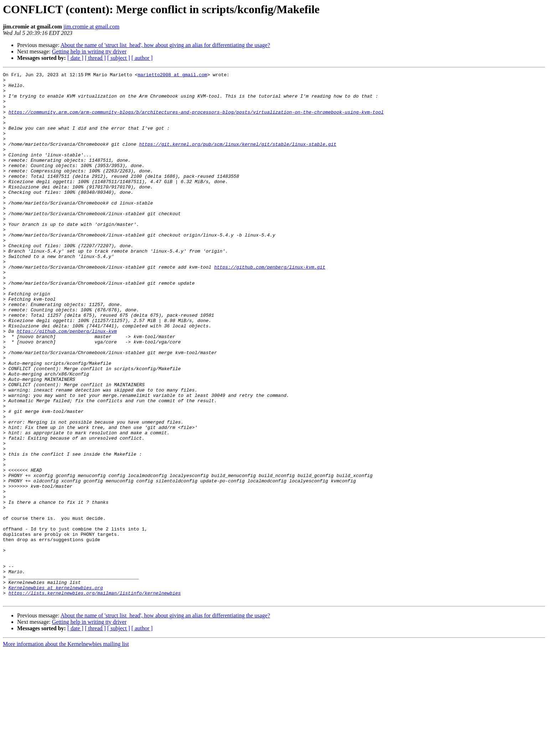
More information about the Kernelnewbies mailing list (66, 750)
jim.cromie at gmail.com (91, 27)
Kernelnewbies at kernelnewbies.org (56, 691)
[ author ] (142, 58)
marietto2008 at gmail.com (174, 76)
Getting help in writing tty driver (89, 51)
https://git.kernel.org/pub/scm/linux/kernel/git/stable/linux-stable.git (238, 159)
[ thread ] (95, 58)
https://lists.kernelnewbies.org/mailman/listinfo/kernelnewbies (95, 698)
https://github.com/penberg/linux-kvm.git (270, 306)
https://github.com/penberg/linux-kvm (67, 383)
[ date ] (75, 58)
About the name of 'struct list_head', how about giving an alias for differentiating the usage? (165, 45)
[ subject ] (119, 58)
